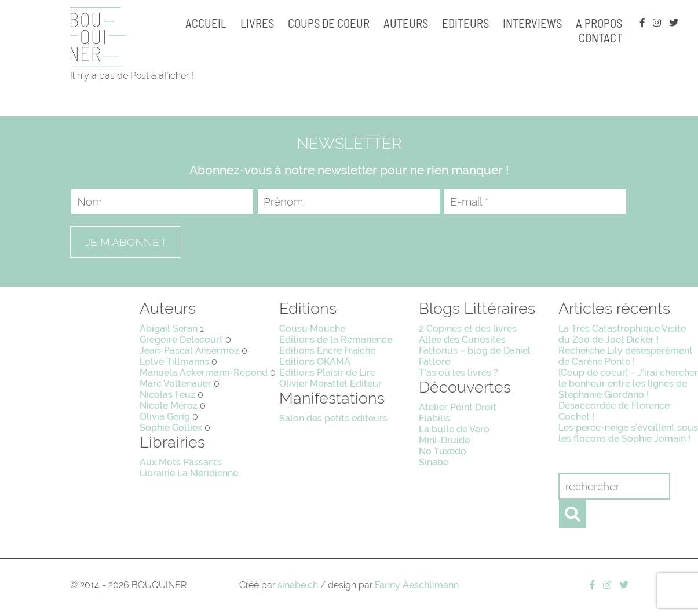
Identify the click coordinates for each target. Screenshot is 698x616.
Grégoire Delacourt (181, 340)
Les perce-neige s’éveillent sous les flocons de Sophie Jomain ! (628, 433)
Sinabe (434, 462)
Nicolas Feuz (167, 395)
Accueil (206, 23)
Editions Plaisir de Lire (327, 373)
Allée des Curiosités (462, 340)
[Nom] (162, 201)
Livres (257, 23)
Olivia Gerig (165, 417)
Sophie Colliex (171, 428)
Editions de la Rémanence (336, 340)
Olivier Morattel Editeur (330, 384)
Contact (600, 37)
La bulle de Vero (454, 429)
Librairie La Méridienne (189, 473)
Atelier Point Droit (458, 407)
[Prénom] (349, 201)
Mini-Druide (444, 440)
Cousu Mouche (312, 329)
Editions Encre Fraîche (327, 351)
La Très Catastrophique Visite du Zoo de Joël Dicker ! (622, 334)
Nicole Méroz (169, 406)
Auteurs (406, 23)
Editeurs (465, 23)
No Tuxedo (443, 451)
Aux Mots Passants (181, 462)
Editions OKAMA (315, 362)
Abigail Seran (169, 329)
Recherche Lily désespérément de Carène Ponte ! (626, 356)
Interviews (532, 23)
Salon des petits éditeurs (333, 418)
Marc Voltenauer (176, 384)
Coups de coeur (329, 23)
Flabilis (434, 418)
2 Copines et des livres (468, 329)
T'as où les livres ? (458, 373)
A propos (599, 23)
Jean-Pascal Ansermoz (189, 351)
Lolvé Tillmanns (174, 362)
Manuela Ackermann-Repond (204, 373)
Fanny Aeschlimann (417, 585)
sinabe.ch (298, 585)
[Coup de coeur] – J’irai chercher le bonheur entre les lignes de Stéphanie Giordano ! (628, 384)
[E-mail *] (535, 201)
